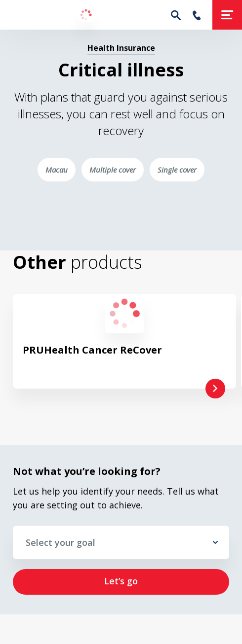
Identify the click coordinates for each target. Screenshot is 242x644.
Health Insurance (121, 48)
